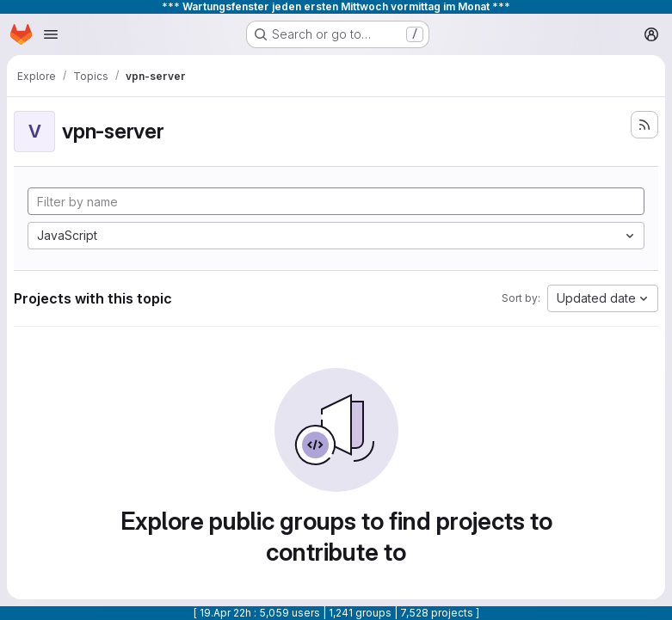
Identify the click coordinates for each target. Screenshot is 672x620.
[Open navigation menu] (51, 34)
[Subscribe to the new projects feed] (644, 125)
